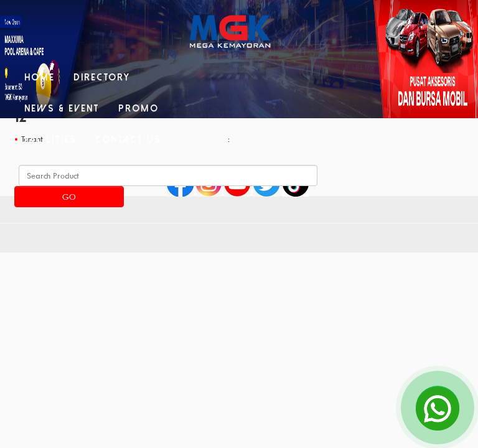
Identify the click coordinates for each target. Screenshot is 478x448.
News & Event (62, 108)
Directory (102, 77)
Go (69, 197)
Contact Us (128, 139)
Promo (138, 108)
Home (40, 77)
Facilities (50, 139)
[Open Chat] (438, 408)
